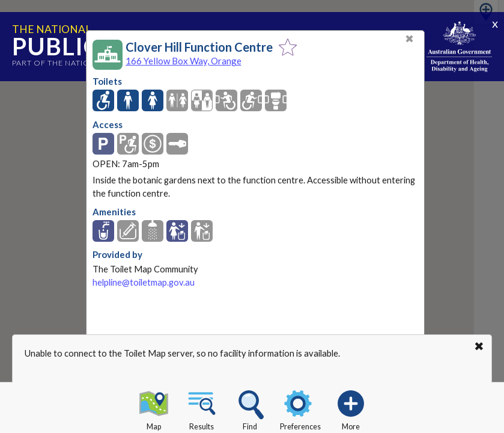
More (351, 408)
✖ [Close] (409, 39)
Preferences (300, 408)
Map (154, 408)
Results (202, 408)
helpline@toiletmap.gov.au (144, 282)
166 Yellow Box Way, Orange (184, 61)
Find (250, 408)
